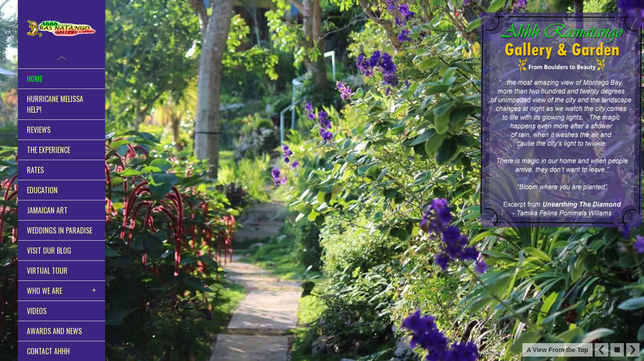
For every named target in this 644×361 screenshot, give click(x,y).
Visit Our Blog (49, 251)
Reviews (39, 130)
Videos (37, 311)
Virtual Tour (47, 271)
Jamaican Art (47, 210)
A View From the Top (557, 350)
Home (35, 79)
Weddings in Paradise (59, 230)
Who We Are (44, 291)
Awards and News (54, 331)
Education (42, 190)
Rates (35, 170)
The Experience (49, 150)
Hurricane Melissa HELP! (55, 104)
